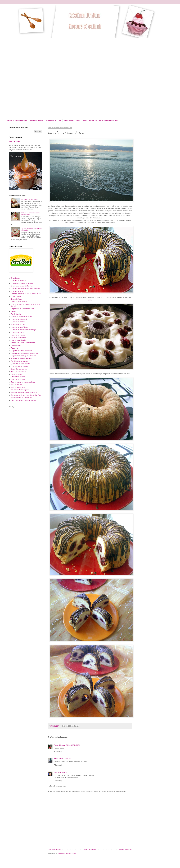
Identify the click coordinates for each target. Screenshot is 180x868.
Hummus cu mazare (18, 335)
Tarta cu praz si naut (18, 387)
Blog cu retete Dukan (72, 120)
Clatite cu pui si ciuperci (19, 302)
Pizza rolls (14, 348)
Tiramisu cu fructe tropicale (20, 390)
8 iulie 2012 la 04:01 (73, 745)
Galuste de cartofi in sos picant (21, 317)
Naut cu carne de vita (18, 340)
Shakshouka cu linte (18, 377)
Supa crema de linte (18, 379)
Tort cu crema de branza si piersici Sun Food (26, 395)
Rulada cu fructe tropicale (20, 366)
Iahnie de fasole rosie (18, 338)
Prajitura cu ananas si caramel (21, 351)
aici (89, 300)
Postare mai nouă (55, 850)
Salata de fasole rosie (18, 372)
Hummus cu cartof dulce (19, 327)
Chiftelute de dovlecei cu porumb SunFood (26, 289)
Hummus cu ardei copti (19, 319)
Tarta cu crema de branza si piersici (23, 382)
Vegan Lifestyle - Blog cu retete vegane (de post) (101, 120)
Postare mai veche (125, 850)
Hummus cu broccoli (18, 324)
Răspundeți (58, 752)
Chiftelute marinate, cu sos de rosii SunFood (26, 294)
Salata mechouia (17, 374)
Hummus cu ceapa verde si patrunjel (23, 330)
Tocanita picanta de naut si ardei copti (24, 392)
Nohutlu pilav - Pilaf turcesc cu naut (23, 343)
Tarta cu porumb (17, 385)
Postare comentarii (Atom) (67, 853)
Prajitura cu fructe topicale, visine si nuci (25, 353)
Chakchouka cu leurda (19, 281)
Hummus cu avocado (18, 322)
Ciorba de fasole (17, 299)
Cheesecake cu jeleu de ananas (22, 283)
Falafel (13, 311)
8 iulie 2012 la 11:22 (65, 772)
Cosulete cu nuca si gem (30, 199)
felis (56, 772)
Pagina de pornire (36, 120)
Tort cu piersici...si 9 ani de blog (22, 398)
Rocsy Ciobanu (60, 745)
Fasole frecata (16, 314)
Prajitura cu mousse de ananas (22, 358)
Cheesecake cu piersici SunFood (22, 286)
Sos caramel (14, 141)
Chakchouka (15, 278)
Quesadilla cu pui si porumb (20, 364)
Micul (56, 759)
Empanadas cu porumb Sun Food (22, 309)
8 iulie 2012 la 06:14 (66, 759)
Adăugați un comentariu (57, 786)
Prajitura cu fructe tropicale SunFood (23, 356)
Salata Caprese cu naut (19, 369)
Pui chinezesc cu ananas (19, 361)
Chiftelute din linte (17, 291)
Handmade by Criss (54, 120)
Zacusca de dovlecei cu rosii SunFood (24, 400)
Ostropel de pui (16, 345)
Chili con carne (16, 296)
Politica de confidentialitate (17, 120)
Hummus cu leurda (17, 332)
